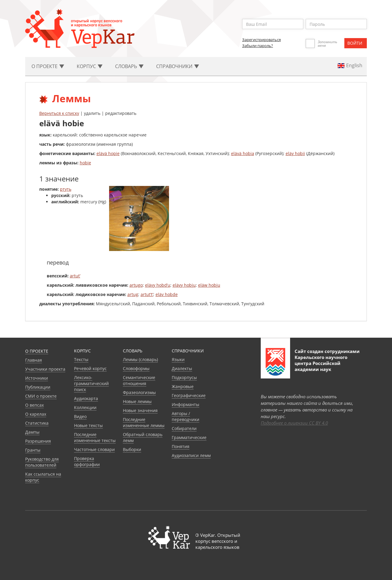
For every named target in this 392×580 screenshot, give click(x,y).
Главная (34, 360)
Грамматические (189, 437)
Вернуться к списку (59, 113)
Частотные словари (94, 449)
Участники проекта (45, 369)
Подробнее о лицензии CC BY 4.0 (294, 423)
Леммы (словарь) (140, 359)
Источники (37, 378)
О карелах (36, 414)
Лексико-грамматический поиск (91, 383)
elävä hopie (108, 153)
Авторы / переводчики (186, 416)
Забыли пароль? (258, 46)
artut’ (75, 276)
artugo (136, 285)
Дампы (32, 432)
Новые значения (140, 410)
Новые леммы (137, 401)
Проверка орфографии (87, 461)
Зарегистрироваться (261, 40)
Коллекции (85, 407)
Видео (80, 416)
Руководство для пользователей (42, 462)
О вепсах (34, 405)
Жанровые (183, 386)
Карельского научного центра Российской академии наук (321, 363)
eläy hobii (295, 153)
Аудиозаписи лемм (191, 455)
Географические (189, 395)
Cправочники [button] (178, 66)
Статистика (37, 423)
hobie (85, 163)
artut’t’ (147, 294)
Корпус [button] (90, 66)
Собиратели (184, 428)
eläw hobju (209, 285)
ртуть (66, 189)
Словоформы (136, 368)
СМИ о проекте (41, 396)
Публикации (38, 387)
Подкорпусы (184, 377)
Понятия (181, 446)
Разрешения (38, 441)
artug (133, 294)
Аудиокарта (86, 398)
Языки (178, 359)
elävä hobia (243, 153)
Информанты (186, 404)
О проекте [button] (48, 66)
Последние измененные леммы (144, 422)
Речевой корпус (90, 368)
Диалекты (182, 368)
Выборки (132, 449)
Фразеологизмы (139, 392)
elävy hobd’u (158, 285)
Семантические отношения (139, 380)
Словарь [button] (129, 66)
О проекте (37, 351)
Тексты (81, 359)
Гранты (33, 450)
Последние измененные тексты (95, 437)
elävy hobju (184, 285)
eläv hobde (167, 294)
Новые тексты (88, 425)
